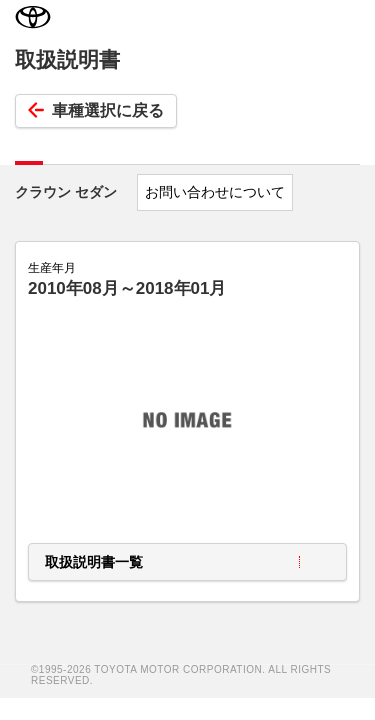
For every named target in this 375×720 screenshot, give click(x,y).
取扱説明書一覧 (94, 562)
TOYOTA (33, 20)
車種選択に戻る (96, 110)
